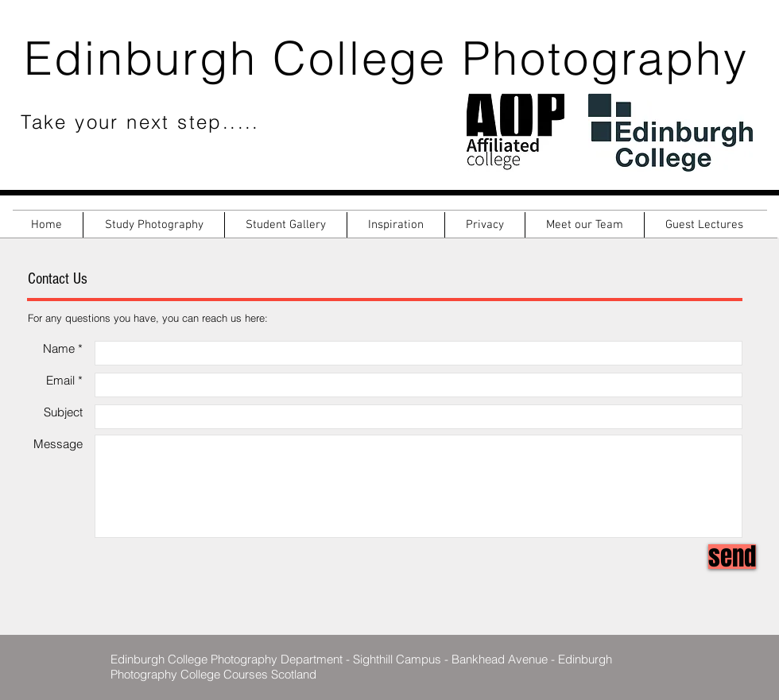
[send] (732, 557)
